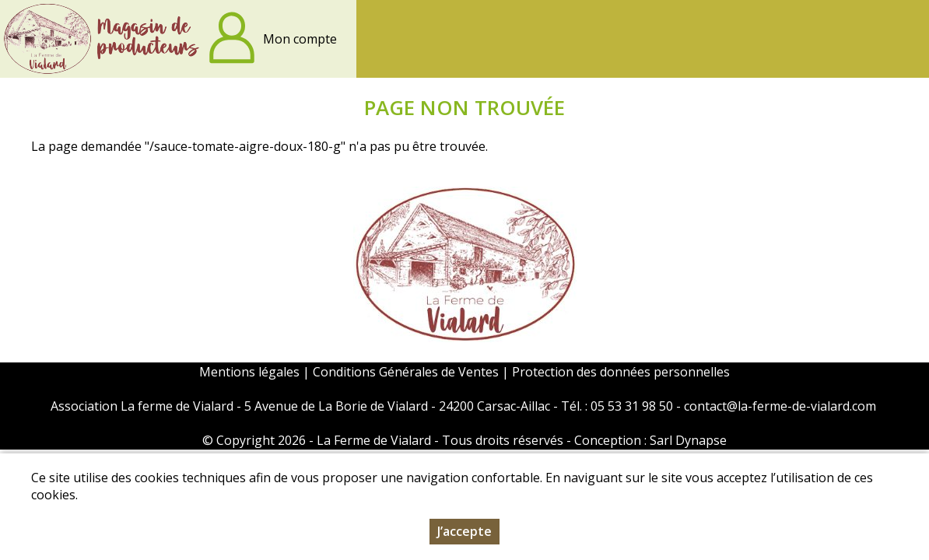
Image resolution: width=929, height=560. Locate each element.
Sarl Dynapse (688, 440)
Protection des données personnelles (621, 372)
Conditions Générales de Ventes (407, 372)
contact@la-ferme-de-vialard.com (780, 406)
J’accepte (464, 534)
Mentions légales (249, 372)
